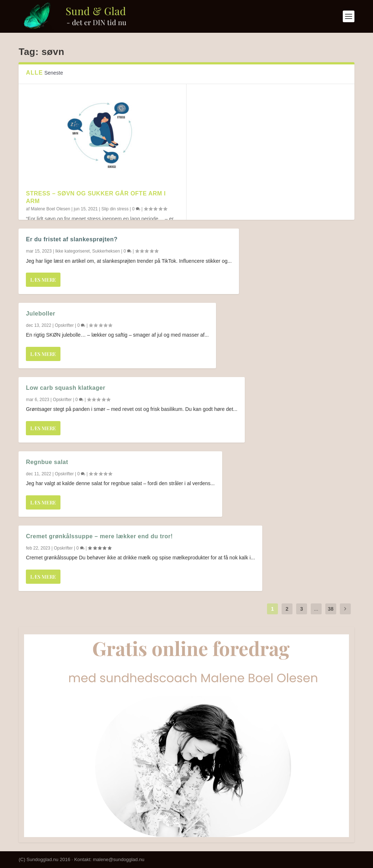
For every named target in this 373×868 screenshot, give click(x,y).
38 (331, 609)
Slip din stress (115, 209)
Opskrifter (64, 325)
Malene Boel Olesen (51, 209)
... (316, 609)
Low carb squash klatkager (66, 388)
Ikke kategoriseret (73, 251)
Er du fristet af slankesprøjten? (72, 239)
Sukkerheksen (106, 251)
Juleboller (41, 314)
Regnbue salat (47, 462)
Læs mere (43, 280)
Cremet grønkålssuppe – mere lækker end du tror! (99, 536)
